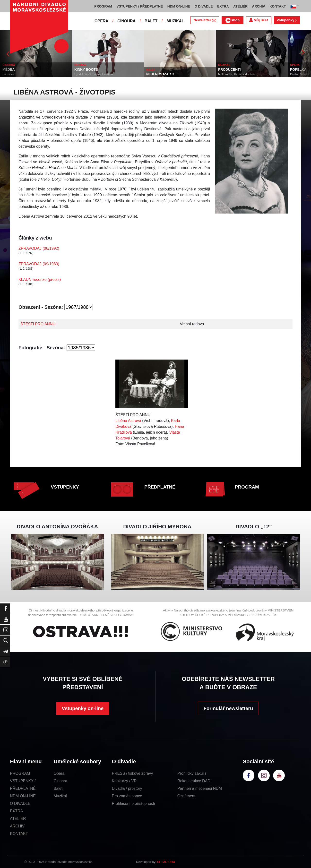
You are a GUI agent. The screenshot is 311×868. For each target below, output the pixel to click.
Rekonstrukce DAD (194, 781)
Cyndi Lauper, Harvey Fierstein (94, 74)
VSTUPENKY (65, 487)
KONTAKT (19, 834)
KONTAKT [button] (278, 6)
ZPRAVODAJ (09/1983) (39, 264)
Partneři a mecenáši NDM (200, 788)
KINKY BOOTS (86, 69)
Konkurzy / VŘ (124, 781)
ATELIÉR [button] (240, 6)
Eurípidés (8, 74)
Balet (58, 788)
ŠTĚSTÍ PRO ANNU (38, 324)
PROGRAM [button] (103, 6)
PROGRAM (247, 487)
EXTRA (16, 811)
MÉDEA (9, 69)
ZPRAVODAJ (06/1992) (39, 248)
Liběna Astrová (128, 421)
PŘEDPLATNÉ (160, 487)
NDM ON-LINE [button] (179, 6)
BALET (151, 21)
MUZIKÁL (175, 21)
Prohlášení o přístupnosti (133, 804)
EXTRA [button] (223, 6)
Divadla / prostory (127, 788)
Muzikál (60, 796)
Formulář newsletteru (228, 708)
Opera (59, 773)
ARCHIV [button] (259, 6)
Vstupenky (287, 20)
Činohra (60, 781)
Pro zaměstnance (127, 796)
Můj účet (259, 20)
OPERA (101, 21)
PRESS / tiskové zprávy (132, 773)
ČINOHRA (126, 21)
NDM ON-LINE (23, 796)
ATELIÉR (18, 819)
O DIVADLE (20, 804)
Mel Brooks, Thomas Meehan (236, 74)
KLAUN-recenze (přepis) (40, 279)
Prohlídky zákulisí (193, 773)
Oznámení (186, 796)
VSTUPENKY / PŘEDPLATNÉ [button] (140, 6)
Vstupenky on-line (83, 708)
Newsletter (205, 20)
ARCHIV (17, 826)
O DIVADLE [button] (204, 6)
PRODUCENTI (229, 69)
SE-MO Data (166, 862)
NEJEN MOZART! (160, 74)
